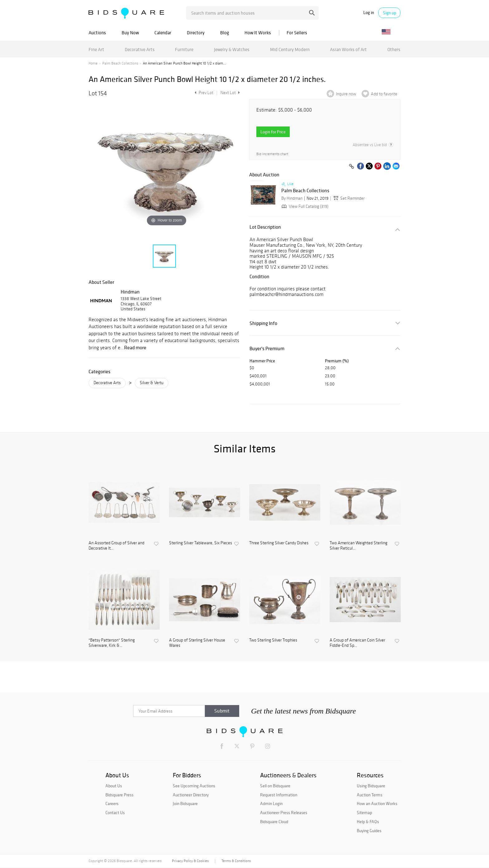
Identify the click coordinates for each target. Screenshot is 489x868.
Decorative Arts (140, 49)
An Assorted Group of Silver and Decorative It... (116, 546)
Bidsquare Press (119, 795)
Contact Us (115, 813)
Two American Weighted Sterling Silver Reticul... (358, 546)
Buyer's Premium (267, 348)
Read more (135, 347)
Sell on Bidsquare (275, 786)
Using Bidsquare (371, 786)
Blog (225, 33)
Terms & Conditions (236, 861)
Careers (112, 804)
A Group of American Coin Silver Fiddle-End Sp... (357, 643)
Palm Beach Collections (120, 63)
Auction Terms (370, 795)
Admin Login (271, 804)
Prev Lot (203, 93)
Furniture (184, 49)
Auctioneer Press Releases (284, 813)
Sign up (390, 13)
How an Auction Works (377, 804)
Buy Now (130, 33)
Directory (196, 33)
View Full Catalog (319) (304, 206)
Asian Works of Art (348, 49)
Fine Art (96, 49)
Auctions (97, 33)
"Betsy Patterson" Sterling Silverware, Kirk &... (112, 643)
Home (93, 63)
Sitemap (364, 813)
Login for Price (273, 132)
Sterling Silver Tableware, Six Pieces (201, 543)
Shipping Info (263, 323)
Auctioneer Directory (191, 795)
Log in (369, 13)
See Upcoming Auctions (194, 786)
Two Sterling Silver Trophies (273, 640)
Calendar (163, 33)
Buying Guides (369, 831)
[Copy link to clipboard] (351, 167)
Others (394, 49)
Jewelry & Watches (232, 49)
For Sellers (297, 33)
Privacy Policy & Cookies (190, 861)
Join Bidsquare (185, 804)
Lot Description (265, 227)
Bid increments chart (272, 154)
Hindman (130, 292)
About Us (114, 786)
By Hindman (292, 198)
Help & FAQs (368, 822)
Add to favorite (384, 94)
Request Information (279, 795)
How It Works (258, 33)
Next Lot (230, 93)
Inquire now (346, 94)
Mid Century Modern (290, 49)
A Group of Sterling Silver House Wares (197, 643)
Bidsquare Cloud (274, 822)
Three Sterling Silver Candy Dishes (279, 543)
